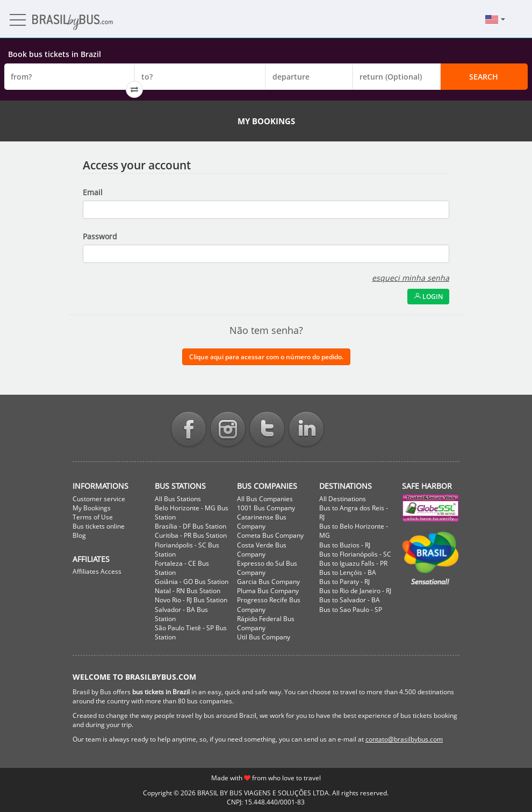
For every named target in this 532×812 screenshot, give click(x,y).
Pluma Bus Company (268, 591)
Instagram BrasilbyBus (228, 430)
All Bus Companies (265, 499)
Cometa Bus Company (270, 535)
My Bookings (92, 508)
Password (100, 236)
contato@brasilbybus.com (404, 739)
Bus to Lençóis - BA (348, 572)
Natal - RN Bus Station (188, 591)
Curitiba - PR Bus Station (191, 535)
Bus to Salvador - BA (350, 600)
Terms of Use (93, 517)
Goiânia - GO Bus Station (192, 582)
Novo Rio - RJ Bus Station (191, 600)
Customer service (99, 499)
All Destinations (343, 499)
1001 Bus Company (266, 508)
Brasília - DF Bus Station (190, 526)
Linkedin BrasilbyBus (306, 430)
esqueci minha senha (411, 278)
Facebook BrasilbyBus (189, 430)
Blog (79, 535)
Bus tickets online (99, 526)
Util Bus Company (264, 637)
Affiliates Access (97, 571)
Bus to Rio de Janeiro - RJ (355, 591)
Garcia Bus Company (268, 582)
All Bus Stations (178, 499)
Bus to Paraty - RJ (344, 582)
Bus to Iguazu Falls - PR (353, 563)
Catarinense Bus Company (262, 522)
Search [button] (484, 77)
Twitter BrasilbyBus (267, 430)
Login (428, 297)
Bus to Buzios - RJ (345, 545)
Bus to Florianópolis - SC (355, 554)
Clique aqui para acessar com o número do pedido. (266, 357)
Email (93, 192)
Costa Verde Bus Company (262, 550)
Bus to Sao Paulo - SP (351, 610)
